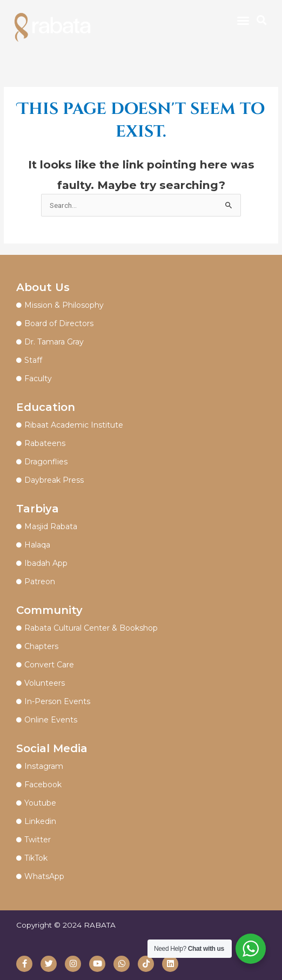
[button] (243, 21)
